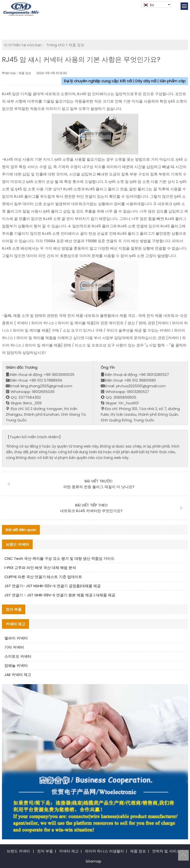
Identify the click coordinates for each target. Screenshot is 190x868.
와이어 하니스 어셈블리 (104, 851)
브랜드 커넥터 (18, 851)
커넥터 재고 (69, 851)
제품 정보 (76, 45)
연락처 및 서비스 (166, 851)
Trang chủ (55, 45)
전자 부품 (45, 851)
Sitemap (94, 861)
